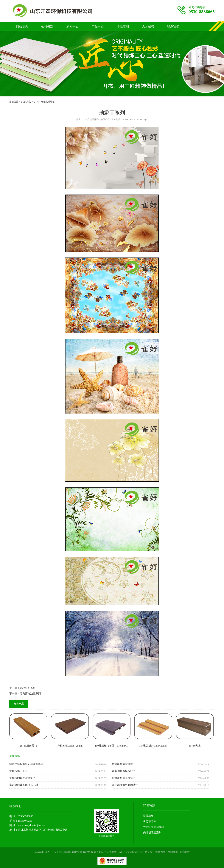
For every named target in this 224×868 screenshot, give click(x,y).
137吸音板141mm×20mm (153, 746)
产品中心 (98, 26)
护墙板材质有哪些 (122, 764)
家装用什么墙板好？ (124, 771)
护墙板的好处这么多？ (22, 778)
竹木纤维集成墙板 (46, 102)
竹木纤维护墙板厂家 (60, 11)
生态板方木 (150, 821)
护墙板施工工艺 (18, 771)
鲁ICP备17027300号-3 (106, 852)
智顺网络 (161, 852)
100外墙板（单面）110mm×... (112, 746)
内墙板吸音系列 (152, 833)
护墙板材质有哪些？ (124, 778)
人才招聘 (148, 26)
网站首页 (22, 26)
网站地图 (173, 852)
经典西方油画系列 (30, 694)
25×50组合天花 (28, 746)
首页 (23, 102)
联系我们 (173, 26)
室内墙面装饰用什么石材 (24, 785)
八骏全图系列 (28, 688)
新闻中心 (72, 26)
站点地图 (185, 852)
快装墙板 (148, 816)
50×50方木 (195, 746)
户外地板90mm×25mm (70, 746)
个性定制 (123, 26)
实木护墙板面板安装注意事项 (26, 764)
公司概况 (47, 26)
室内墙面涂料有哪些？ (125, 785)
